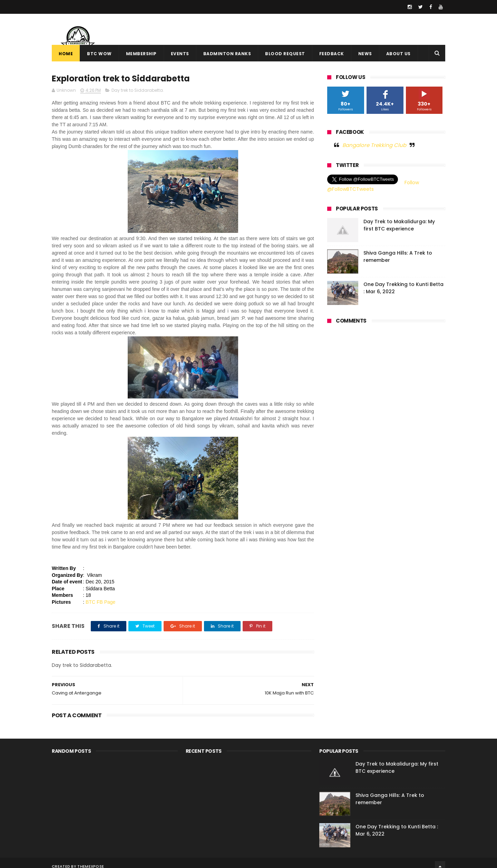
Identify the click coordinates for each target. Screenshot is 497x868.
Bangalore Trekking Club (374, 145)
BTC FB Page (100, 602)
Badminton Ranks (227, 54)
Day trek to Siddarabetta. (138, 90)
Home (66, 54)
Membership (141, 54)
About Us (398, 54)
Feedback (332, 54)
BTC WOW (99, 54)
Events (180, 54)
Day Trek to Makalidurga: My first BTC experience (399, 225)
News (365, 54)
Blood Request (285, 54)
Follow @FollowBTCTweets (373, 186)
